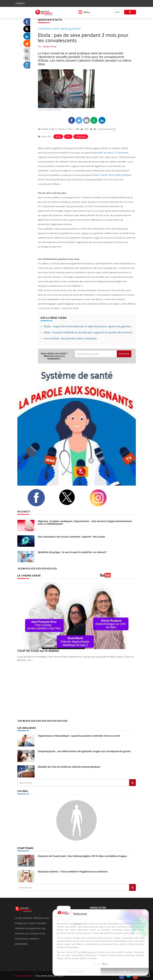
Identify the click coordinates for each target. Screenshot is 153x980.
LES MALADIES (26, 727)
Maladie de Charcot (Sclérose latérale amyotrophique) (69, 766)
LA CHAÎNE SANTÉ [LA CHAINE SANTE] (29, 575)
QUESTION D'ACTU (50, 20)
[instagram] (102, 498)
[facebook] (41, 497)
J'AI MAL (23, 790)
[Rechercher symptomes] (132, 887)
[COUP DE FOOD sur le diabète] (77, 616)
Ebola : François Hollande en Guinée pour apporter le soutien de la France (88, 332)
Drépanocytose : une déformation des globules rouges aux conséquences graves (84, 751)
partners (78, 924)
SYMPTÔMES (25, 847)
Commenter (107, 129)
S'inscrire (124, 354)
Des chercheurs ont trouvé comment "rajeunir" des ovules (72, 536)
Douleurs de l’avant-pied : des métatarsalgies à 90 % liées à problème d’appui (82, 855)
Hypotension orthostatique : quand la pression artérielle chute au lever (79, 735)
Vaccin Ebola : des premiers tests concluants (70, 338)
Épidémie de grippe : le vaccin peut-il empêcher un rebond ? (72, 552)
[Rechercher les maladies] (132, 782)
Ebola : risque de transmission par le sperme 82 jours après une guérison (88, 326)
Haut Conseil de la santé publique (112, 175)
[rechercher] (117, 12)
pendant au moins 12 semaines (110, 152)
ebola (58, 136)
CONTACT (20, 3)
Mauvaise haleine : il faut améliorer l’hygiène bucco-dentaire (73, 871)
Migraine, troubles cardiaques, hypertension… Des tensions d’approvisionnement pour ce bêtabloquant (85, 522)
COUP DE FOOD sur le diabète (38, 650)
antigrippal (81, 136)
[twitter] (71, 497)
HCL (68, 136)
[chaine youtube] (118, 576)
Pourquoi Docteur (24, 975)
